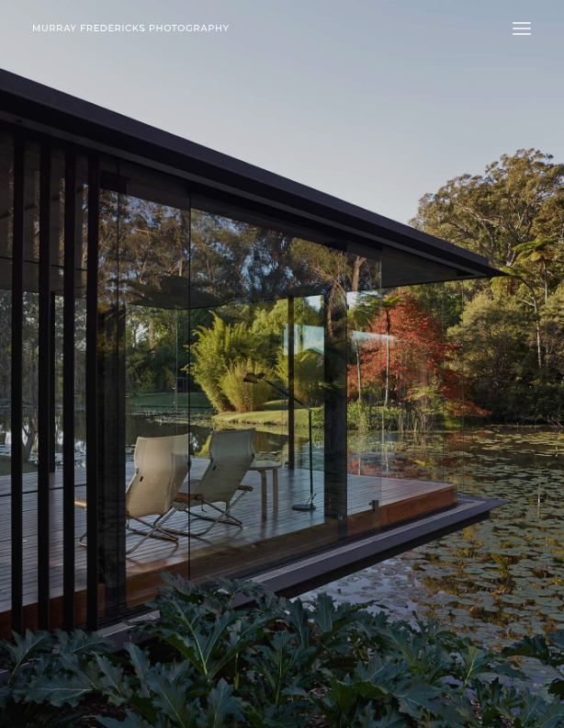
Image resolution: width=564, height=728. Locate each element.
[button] (522, 28)
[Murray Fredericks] (131, 28)
